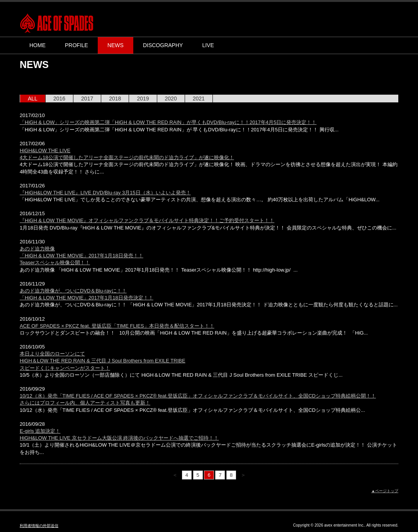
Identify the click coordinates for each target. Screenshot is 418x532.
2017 (87, 99)
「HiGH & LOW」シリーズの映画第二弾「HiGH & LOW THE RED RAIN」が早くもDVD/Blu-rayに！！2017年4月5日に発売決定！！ (168, 122)
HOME (37, 45)
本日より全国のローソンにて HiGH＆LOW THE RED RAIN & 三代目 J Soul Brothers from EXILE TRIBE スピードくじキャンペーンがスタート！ (103, 361)
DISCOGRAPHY (163, 45)
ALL (33, 99)
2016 (59, 99)
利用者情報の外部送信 (39, 526)
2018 (115, 99)
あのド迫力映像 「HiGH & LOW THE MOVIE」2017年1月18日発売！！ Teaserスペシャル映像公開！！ (82, 256)
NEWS (116, 45)
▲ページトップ (385, 491)
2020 (171, 99)
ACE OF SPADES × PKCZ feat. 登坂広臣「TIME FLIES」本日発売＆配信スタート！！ (117, 326)
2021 (199, 99)
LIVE (208, 45)
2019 (143, 99)
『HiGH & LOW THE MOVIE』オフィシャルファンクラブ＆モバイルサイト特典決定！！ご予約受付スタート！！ (147, 220)
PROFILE (76, 45)
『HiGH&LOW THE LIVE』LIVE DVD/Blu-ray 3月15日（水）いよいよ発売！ (105, 193)
